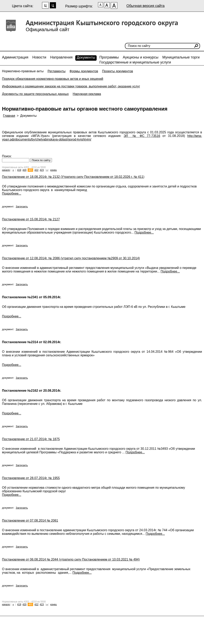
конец (54, 170)
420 (25, 170)
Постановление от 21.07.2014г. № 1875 (31, 439)
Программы (109, 57)
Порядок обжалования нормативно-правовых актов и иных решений (53, 79)
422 (36, 170)
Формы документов (84, 71)
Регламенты (57, 71)
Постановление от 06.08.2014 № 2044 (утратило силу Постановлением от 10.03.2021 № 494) (71, 559)
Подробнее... (12, 194)
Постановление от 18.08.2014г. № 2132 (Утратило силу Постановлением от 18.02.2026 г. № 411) (73, 177)
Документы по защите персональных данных (35, 94)
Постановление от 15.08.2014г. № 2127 (31, 219)
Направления (61, 57)
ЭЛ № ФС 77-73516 (142, 136)
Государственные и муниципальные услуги (135, 62)
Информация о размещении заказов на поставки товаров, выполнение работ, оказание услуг (71, 86)
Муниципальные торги (181, 57)
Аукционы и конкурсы (141, 57)
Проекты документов (117, 71)
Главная (9, 116)
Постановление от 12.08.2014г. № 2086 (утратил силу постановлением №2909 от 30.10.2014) (71, 258)
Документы (86, 57)
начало (6, 170)
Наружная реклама (87, 94)
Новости (39, 57)
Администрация (15, 57)
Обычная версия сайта (145, 6)
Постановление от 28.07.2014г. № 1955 (31, 478)
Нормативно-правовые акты (23, 71)
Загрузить (22, 207)
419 (19, 170)
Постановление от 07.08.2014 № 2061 (30, 521)
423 (42, 170)
